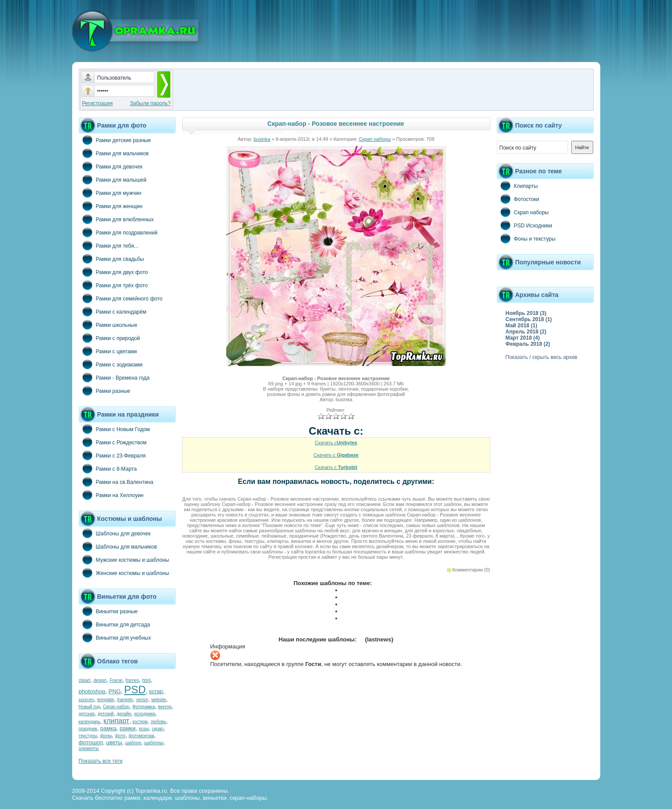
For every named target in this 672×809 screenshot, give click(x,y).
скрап (158, 729)
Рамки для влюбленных (116, 219)
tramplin (125, 700)
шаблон (133, 743)
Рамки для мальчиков (114, 153)
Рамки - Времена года (114, 377)
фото (120, 736)
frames (132, 680)
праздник (88, 729)
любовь (158, 722)
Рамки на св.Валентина (116, 482)
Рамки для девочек (111, 166)
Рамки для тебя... (109, 245)
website (159, 700)
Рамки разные (105, 391)
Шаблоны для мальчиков (118, 546)
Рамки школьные (108, 325)
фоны (106, 736)
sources (86, 700)
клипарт (116, 721)
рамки (128, 728)
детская (87, 714)
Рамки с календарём (113, 311)
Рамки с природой (110, 338)
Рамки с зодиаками (111, 364)
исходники (145, 714)
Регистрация (97, 103)
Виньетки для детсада (114, 624)
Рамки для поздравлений (118, 232)
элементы (89, 749)
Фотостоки (518, 199)
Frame (116, 680)
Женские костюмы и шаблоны (124, 573)
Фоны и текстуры (526, 238)
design (100, 680)
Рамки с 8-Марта (108, 469)
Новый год (89, 707)
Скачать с (336, 443)
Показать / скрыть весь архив (542, 357)
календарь (90, 722)
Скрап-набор (116, 707)
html (146, 680)
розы (144, 729)
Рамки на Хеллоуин (111, 495)
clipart (85, 680)
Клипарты (517, 186)
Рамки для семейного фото (121, 298)
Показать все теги (101, 761)
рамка (108, 728)
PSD (135, 690)
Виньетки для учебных (115, 637)
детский (106, 714)
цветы (114, 742)
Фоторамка (144, 707)
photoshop (92, 691)
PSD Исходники (525, 225)
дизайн (124, 714)
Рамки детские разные (115, 140)
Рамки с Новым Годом (114, 429)
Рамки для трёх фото (113, 285)
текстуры (88, 736)
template (106, 700)
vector (142, 700)
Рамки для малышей (113, 179)
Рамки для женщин (111, 206)
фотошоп (91, 742)
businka (262, 139)
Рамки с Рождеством (113, 442)
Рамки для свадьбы (111, 259)
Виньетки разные (108, 611)
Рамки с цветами (108, 351)
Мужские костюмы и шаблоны (124, 560)
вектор (165, 707)
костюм (140, 722)
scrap (156, 691)
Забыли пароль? (150, 103)
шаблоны (154, 743)
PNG (114, 691)
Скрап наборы (375, 139)
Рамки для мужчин (110, 193)
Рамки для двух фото (113, 272)
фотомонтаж (141, 736)
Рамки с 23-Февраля (112, 455)
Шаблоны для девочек (115, 533)
